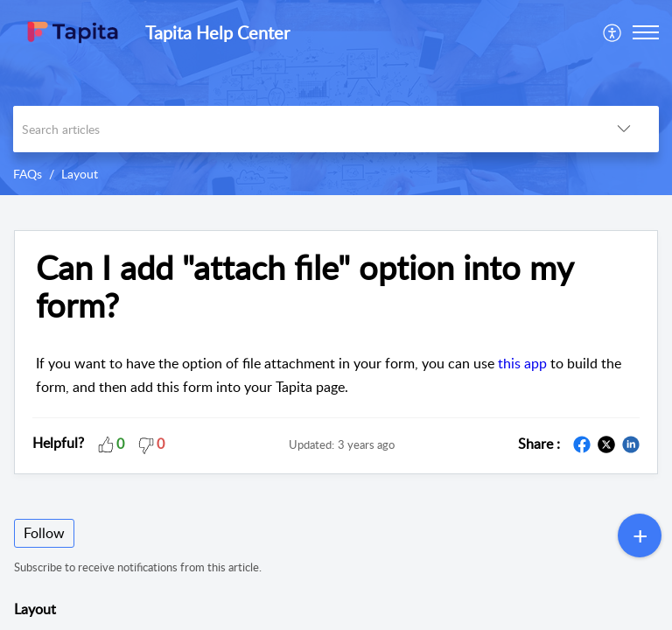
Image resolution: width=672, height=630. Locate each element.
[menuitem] (613, 32)
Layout (80, 174)
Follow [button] (44, 533)
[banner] (336, 98)
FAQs (28, 174)
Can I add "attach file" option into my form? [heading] (304, 287)
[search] (301, 129)
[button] (613, 32)
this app (522, 363)
